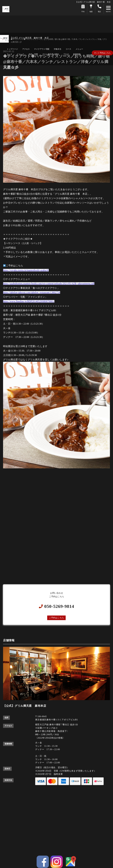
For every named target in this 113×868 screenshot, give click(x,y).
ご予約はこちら (56, 618)
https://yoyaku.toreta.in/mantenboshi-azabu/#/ (26, 270)
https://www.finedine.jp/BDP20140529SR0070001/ (29, 301)
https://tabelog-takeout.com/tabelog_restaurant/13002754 (32, 292)
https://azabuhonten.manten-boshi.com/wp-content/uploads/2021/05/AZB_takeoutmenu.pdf (49, 284)
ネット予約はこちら (102, 53)
